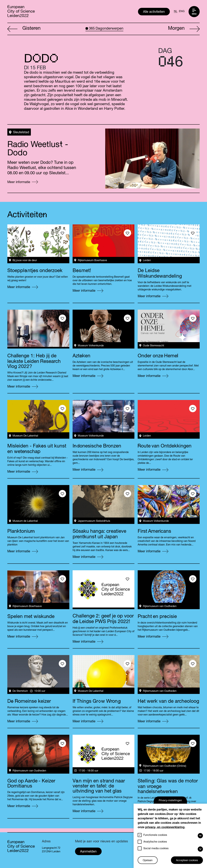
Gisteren (24, 29)
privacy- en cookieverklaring (165, 827)
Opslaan (148, 861)
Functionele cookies (155, 835)
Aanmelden (88, 852)
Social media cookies (156, 849)
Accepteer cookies (187, 861)
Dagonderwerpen (104, 29)
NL (176, 12)
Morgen (184, 29)
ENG (182, 12)
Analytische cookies (155, 842)
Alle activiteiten (154, 12)
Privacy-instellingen (170, 801)
